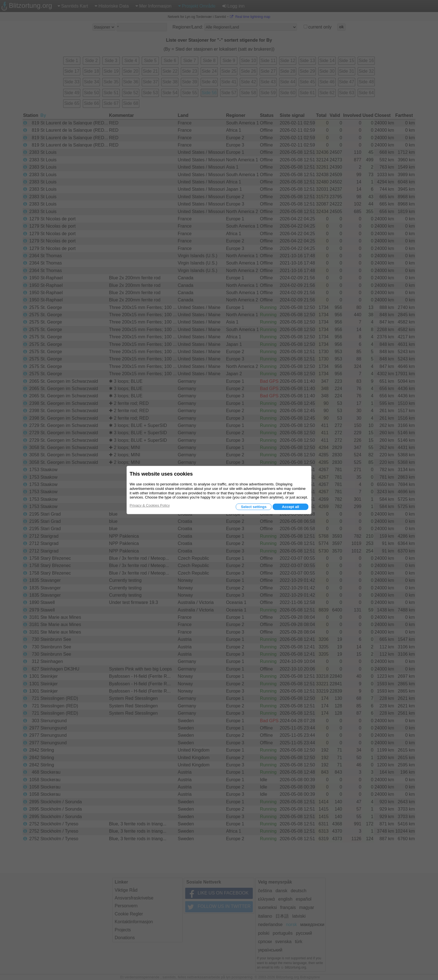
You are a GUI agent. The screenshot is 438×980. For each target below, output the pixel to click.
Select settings (254, 507)
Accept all (290, 507)
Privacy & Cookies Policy (150, 505)
